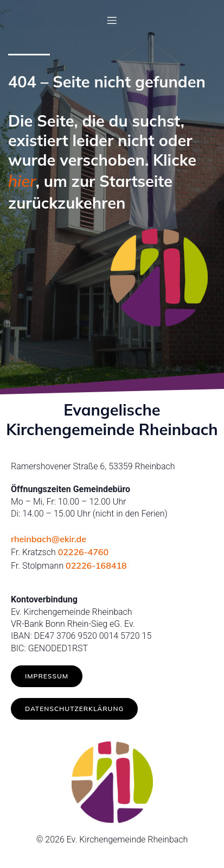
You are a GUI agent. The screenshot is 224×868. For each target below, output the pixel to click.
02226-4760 (83, 552)
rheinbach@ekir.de (49, 539)
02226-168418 (96, 565)
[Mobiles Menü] (112, 20)
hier (22, 181)
